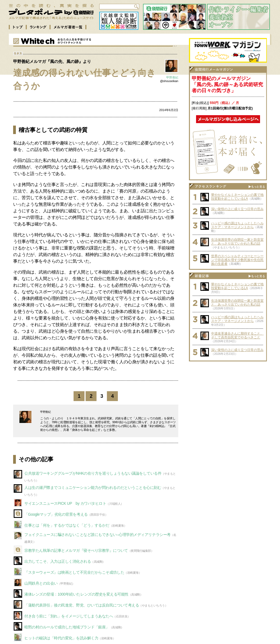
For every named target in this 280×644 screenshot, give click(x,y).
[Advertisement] (228, 398)
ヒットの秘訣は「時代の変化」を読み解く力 (61, 638)
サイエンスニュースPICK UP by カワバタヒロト (65, 503)
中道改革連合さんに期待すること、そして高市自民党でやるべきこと (237, 335)
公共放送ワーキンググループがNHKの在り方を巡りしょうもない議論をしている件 (93, 473)
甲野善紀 (172, 77)
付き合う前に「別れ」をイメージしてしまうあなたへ (69, 616)
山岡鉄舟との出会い (41, 583)
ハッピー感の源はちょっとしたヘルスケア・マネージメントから (237, 225)
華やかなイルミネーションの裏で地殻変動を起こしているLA (237, 197)
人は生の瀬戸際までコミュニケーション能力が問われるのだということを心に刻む (93, 488)
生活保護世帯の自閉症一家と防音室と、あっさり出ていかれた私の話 (237, 242)
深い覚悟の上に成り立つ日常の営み (237, 209)
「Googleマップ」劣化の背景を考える (56, 514)
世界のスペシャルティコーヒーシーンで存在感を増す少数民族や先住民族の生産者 (237, 260)
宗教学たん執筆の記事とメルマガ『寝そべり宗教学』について (76, 550)
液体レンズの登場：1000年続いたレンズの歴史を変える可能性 (76, 594)
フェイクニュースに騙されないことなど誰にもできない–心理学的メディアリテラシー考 (97, 535)
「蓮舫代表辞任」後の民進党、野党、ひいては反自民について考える (82, 605)
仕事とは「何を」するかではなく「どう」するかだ (67, 525)
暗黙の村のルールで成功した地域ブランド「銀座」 (67, 627)
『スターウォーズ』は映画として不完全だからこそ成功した (74, 572)
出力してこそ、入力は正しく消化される (58, 561)
